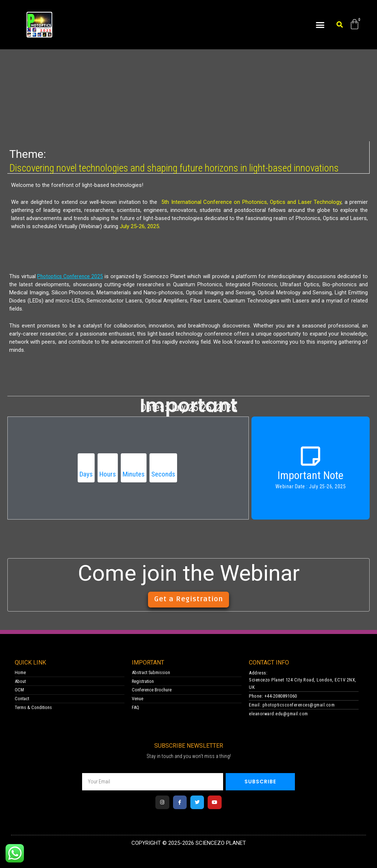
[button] (320, 25)
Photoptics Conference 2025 (73, 276)
